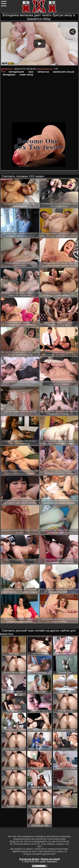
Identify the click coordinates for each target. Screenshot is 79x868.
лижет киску (26, 75)
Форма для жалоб (50, 859)
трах (31, 72)
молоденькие (16, 72)
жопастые (43, 72)
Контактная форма (29, 859)
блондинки (9, 75)
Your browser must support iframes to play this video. (39, 44)
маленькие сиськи (64, 72)
